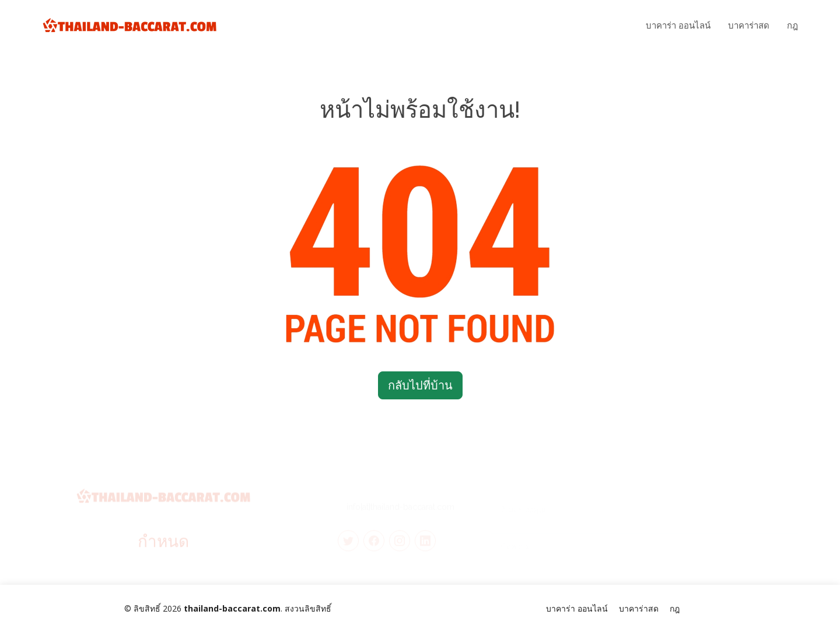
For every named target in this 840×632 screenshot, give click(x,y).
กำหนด (163, 545)
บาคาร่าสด (749, 25)
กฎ (792, 25)
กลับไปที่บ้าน (420, 385)
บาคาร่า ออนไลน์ (678, 25)
